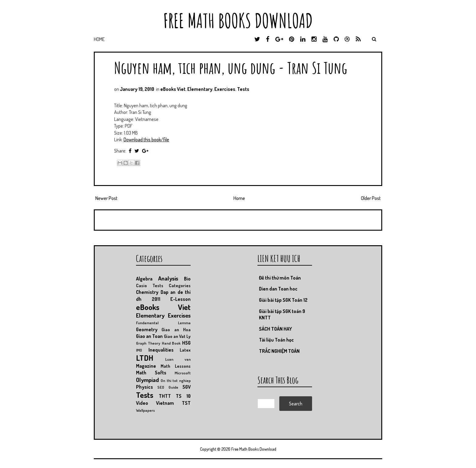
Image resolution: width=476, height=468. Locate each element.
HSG (186, 343)
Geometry (147, 329)
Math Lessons (176, 366)
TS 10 (183, 396)
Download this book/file (146, 139)
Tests (243, 89)
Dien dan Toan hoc (278, 289)
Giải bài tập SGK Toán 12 (283, 300)
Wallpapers (145, 410)
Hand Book (171, 343)
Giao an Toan (149, 336)
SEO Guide (168, 387)
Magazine (146, 366)
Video (142, 403)
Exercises (225, 89)
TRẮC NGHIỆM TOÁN (279, 351)
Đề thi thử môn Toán (280, 278)
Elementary (200, 89)
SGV (187, 387)
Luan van (178, 359)
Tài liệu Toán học (276, 340)
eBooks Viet (173, 89)
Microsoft (183, 373)
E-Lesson (180, 299)
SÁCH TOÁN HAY (275, 329)
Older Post (371, 198)
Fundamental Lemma (163, 323)
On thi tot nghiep (176, 380)
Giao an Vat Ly (177, 336)
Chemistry (147, 292)
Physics (144, 387)
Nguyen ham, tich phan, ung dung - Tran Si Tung (231, 68)
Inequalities (161, 350)
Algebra (144, 279)
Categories (180, 285)
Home (99, 39)
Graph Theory (148, 343)
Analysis (168, 278)
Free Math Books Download (238, 21)
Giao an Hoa (176, 329)
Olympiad (147, 380)
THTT (165, 396)
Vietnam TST (173, 403)
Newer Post (106, 198)
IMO (139, 350)
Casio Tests (150, 285)
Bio (187, 279)
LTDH (145, 358)
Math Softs (151, 373)
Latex (185, 350)
